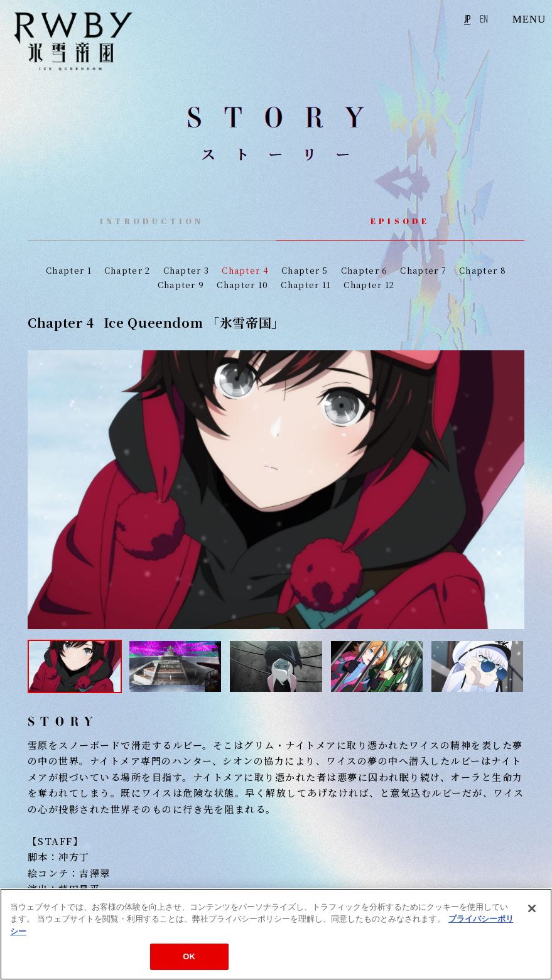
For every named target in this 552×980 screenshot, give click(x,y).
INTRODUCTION (152, 221)
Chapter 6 (365, 270)
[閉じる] (532, 908)
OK (189, 956)
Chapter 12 (369, 285)
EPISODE (400, 221)
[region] (276, 934)
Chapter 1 (69, 270)
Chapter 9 (181, 285)
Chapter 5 (305, 270)
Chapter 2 (127, 270)
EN (484, 19)
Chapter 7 (423, 270)
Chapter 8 (483, 270)
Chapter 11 (306, 285)
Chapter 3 (187, 270)
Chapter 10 (242, 285)
